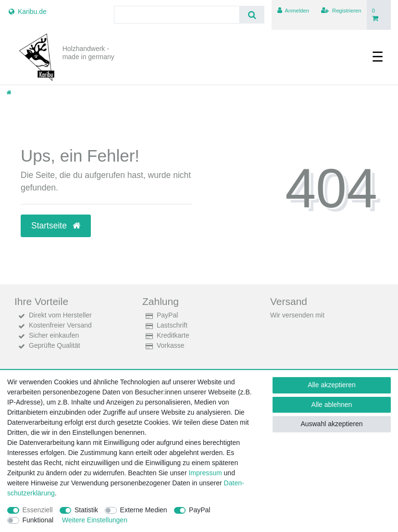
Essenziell (38, 510)
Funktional (38, 520)
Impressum (205, 473)
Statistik (86, 510)
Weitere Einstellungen (95, 520)
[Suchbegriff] (177, 15)
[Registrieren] (341, 11)
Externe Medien (144, 510)
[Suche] (252, 15)
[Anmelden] (293, 11)
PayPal (199, 510)
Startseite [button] (56, 226)
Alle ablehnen (332, 405)
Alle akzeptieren (332, 385)
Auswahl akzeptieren (331, 424)
